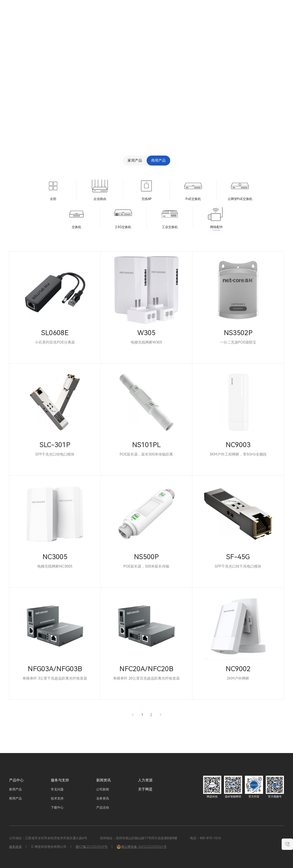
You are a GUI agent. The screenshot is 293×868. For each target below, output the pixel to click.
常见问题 (57, 789)
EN (270, 14)
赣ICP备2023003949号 (92, 847)
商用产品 (158, 160)
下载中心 (57, 807)
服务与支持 (172, 13)
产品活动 (103, 807)
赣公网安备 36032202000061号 (142, 847)
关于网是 (231, 13)
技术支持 (57, 798)
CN (262, 14)
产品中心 (16, 780)
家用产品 (135, 160)
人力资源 (212, 13)
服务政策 (15, 847)
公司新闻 (103, 789)
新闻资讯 (193, 13)
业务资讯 (103, 798)
